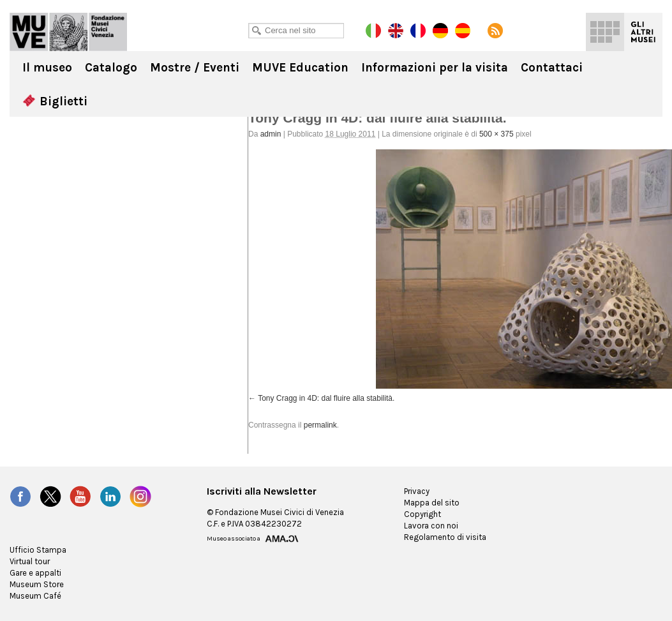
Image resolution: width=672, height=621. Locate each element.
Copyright (422, 514)
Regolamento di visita (445, 537)
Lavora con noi (431, 526)
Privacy (417, 491)
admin (271, 134)
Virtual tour (30, 561)
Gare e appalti (35, 573)
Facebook (20, 497)
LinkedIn (110, 497)
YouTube (80, 497)
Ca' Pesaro (68, 32)
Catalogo (111, 68)
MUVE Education (300, 68)
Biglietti (55, 101)
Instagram (140, 497)
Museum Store (37, 584)
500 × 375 (497, 134)
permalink (320, 425)
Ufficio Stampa (38, 550)
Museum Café (35, 596)
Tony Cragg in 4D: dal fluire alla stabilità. (326, 398)
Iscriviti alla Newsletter (262, 491)
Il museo (47, 68)
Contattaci (552, 68)
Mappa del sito (432, 503)
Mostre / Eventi (195, 68)
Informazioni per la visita (435, 68)
